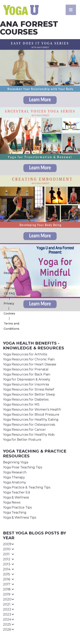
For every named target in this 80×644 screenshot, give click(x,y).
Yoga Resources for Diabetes (26, 399)
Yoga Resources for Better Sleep (29, 394)
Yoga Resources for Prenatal (26, 369)
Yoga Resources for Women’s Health (32, 409)
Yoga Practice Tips (17, 507)
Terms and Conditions (11, 326)
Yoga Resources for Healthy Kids (29, 435)
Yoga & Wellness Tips (20, 517)
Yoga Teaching (15, 512)
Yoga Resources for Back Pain (27, 374)
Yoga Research (15, 472)
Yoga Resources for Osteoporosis (29, 425)
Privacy (9, 303)
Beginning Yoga (16, 462)
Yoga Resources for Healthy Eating (31, 420)
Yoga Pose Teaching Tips (23, 467)
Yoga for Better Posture (22, 440)
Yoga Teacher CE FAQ (9, 288)
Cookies (9, 313)
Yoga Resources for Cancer (24, 430)
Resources (11, 273)
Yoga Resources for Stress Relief (29, 389)
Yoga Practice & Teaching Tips (27, 487)
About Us (8, 260)
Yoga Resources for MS (21, 404)
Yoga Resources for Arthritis (25, 354)
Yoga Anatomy (15, 482)
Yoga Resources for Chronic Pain (29, 359)
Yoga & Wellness (16, 497)
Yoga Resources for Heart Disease (30, 364)
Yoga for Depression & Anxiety (27, 379)
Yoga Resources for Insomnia (26, 384)
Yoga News (12, 502)
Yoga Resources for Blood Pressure (31, 415)
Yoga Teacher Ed (16, 492)
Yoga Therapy (14, 477)
